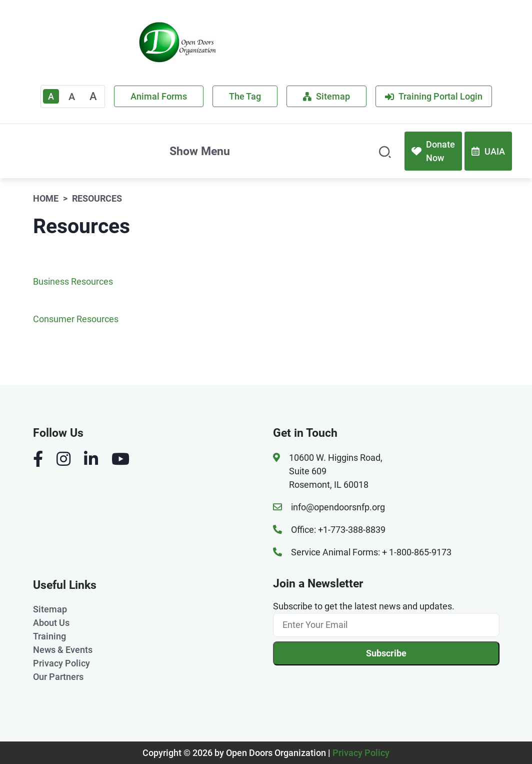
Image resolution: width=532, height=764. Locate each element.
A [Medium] (72, 97)
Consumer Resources (76, 319)
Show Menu (200, 151)
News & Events (63, 650)
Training (49, 636)
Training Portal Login (434, 96)
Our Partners (58, 677)
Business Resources (73, 281)
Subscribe (386, 653)
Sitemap (326, 96)
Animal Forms (159, 96)
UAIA (488, 151)
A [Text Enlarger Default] (51, 96)
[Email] (386, 625)
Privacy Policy (61, 663)
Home (46, 198)
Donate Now (433, 151)
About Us (51, 623)
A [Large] (93, 96)
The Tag (245, 96)
